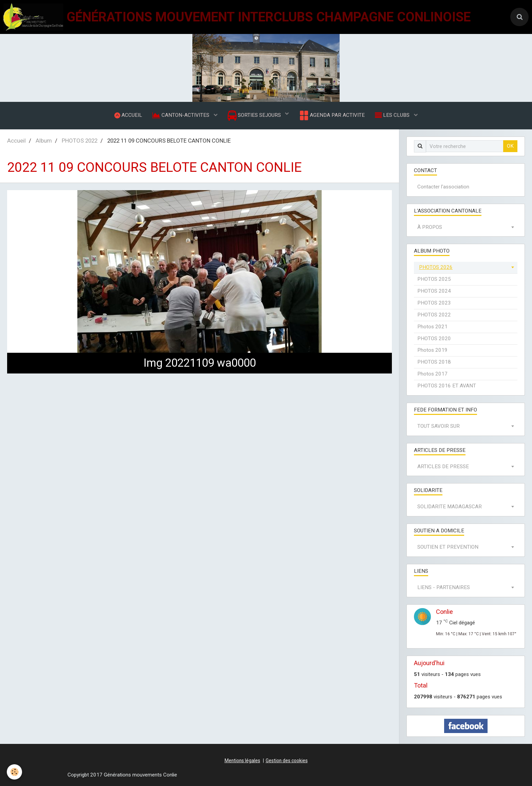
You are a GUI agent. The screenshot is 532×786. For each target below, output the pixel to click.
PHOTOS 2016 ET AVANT (447, 386)
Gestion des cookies (287, 761)
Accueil (16, 141)
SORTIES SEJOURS (255, 116)
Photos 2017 (432, 374)
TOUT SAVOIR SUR (439, 426)
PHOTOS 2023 (434, 303)
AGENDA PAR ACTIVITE (332, 115)
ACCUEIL (128, 115)
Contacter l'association (443, 187)
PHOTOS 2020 (434, 339)
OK (510, 146)
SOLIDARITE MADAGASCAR (450, 507)
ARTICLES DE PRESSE (443, 467)
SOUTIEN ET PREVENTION (448, 547)
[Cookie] (14, 772)
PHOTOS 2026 (436, 267)
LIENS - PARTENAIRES (444, 587)
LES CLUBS (393, 115)
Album (44, 141)
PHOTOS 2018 (434, 362)
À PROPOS (430, 227)
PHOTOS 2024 (434, 291)
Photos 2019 (432, 350)
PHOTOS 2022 (80, 141)
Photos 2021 (432, 327)
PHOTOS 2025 (434, 279)
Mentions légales (242, 761)
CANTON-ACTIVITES (182, 115)
